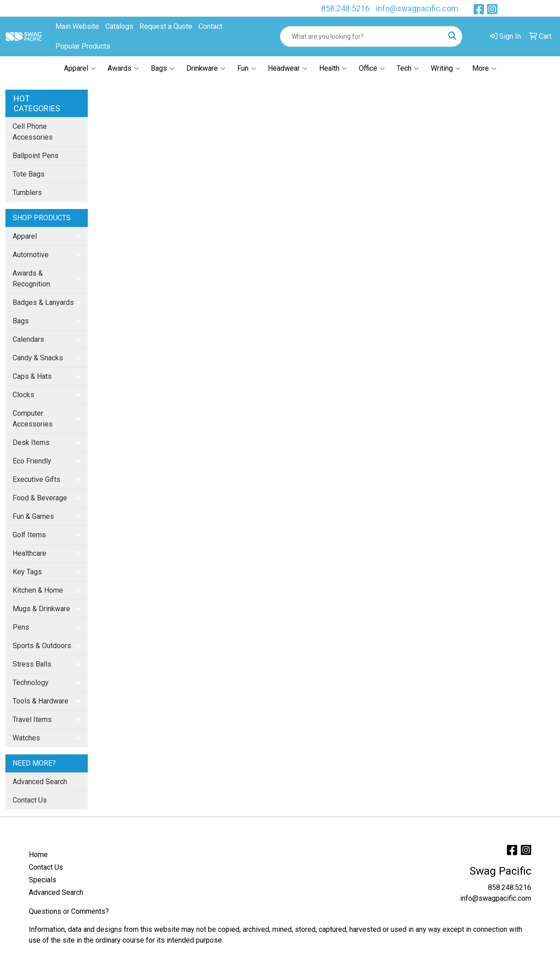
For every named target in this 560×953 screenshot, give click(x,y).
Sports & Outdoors (42, 646)
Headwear (288, 68)
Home (38, 855)
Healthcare (29, 553)
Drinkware (206, 68)
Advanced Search (40, 782)
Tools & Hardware (41, 701)
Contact (210, 26)
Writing (446, 68)
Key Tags (27, 572)
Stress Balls (32, 664)
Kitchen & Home (38, 590)
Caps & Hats (32, 376)
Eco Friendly (32, 461)
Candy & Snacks (38, 358)
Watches (26, 738)
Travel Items (32, 719)
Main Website (77, 26)
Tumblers (27, 193)
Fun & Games (33, 516)
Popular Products (83, 46)
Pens (21, 627)
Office (372, 68)
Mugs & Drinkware (41, 609)
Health (333, 68)
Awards (123, 68)
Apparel (80, 68)
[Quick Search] (362, 36)
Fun (247, 68)
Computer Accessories (33, 419)
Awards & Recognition (31, 279)
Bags (163, 68)
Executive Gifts (36, 479)
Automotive (31, 255)
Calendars (28, 339)
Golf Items (29, 535)
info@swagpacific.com (417, 8)
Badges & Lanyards (43, 302)
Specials (43, 880)
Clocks (23, 395)
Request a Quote (166, 26)
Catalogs (119, 26)
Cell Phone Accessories (33, 132)
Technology (31, 683)
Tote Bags (29, 174)
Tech (408, 68)
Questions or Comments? (69, 911)
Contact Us (30, 800)
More (484, 68)
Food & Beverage (40, 498)
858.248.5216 (345, 8)
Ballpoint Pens (36, 156)
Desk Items (31, 442)
